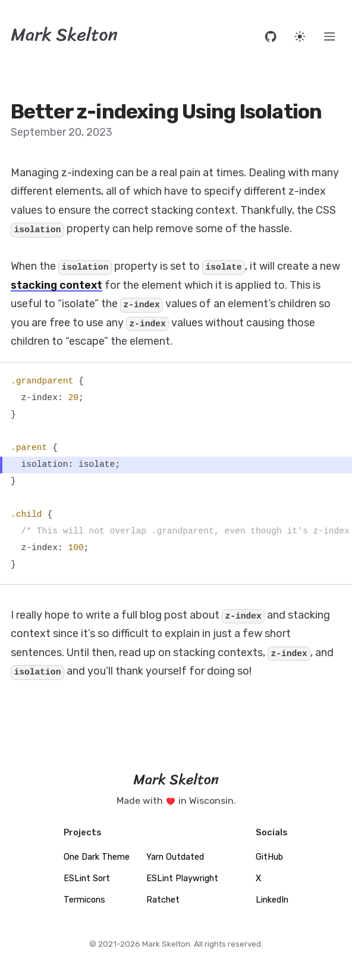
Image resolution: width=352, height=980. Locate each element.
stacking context (56, 285)
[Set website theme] (300, 37)
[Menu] (330, 37)
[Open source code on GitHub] (271, 37)
